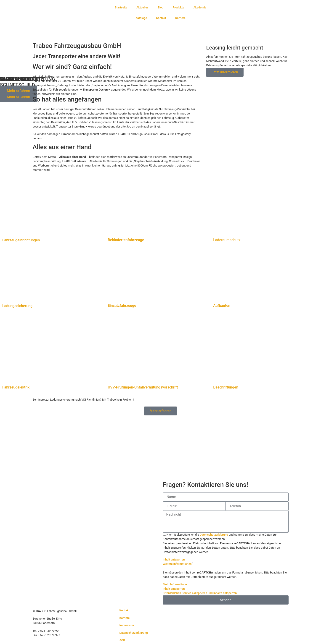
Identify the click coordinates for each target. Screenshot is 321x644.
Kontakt (161, 18)
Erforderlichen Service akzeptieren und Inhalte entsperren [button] (200, 593)
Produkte (178, 7)
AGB (122, 640)
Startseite (121, 7)
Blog (161, 7)
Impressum (127, 625)
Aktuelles (142, 7)
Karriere (180, 18)
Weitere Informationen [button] (177, 564)
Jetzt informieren (225, 72)
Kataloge (141, 18)
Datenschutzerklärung (214, 535)
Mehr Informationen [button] (176, 584)
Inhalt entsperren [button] (174, 559)
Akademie (200, 7)
